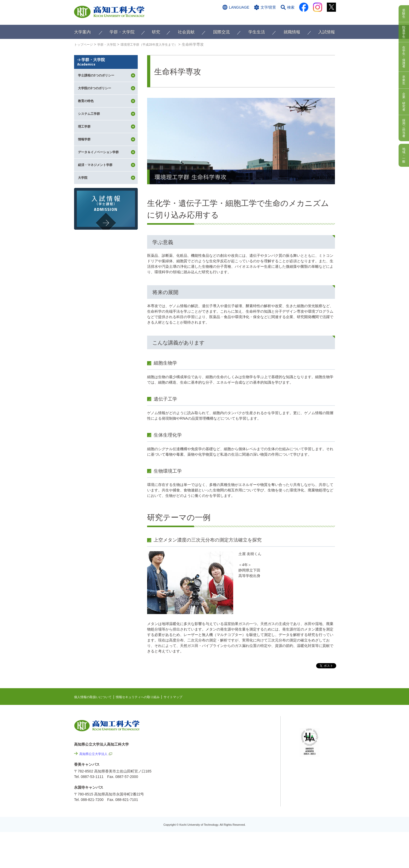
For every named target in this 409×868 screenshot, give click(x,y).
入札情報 (249, 834)
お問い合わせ (258, 17)
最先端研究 (243, 741)
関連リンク (243, 750)
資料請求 (284, 17)
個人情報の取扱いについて (96, 697)
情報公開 (249, 791)
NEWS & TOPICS (248, 725)
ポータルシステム (314, 739)
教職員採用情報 (254, 819)
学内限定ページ (312, 747)
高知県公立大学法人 (96, 754)
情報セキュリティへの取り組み (148, 697)
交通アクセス (230, 17)
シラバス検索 (311, 731)
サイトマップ (188, 697)
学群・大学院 (106, 71)
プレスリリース (254, 805)
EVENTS (241, 733)
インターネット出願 (313, 17)
